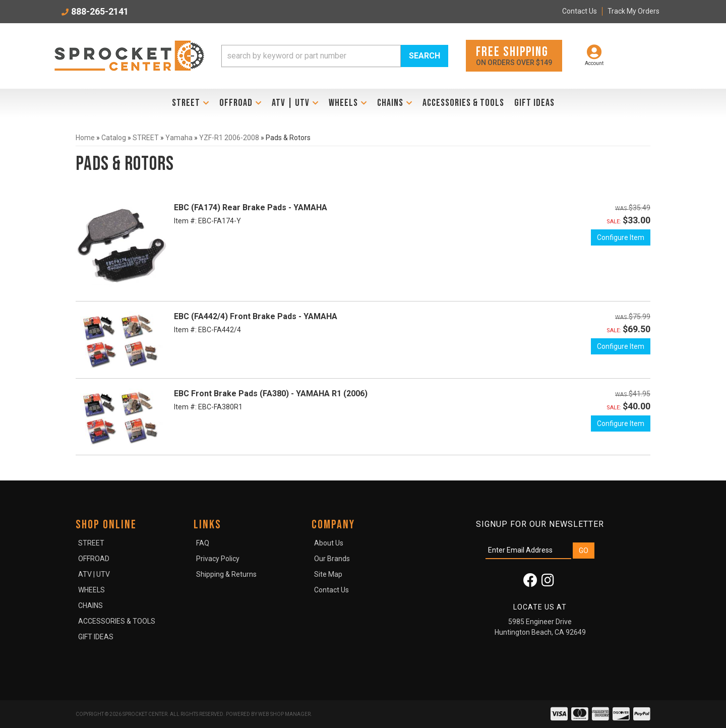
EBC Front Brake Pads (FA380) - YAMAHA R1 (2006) (271, 393)
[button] (335, 56)
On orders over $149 (514, 55)
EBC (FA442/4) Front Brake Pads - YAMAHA (256, 316)
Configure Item (621, 237)
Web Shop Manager (284, 714)
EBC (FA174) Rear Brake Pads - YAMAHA (251, 207)
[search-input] (311, 56)
